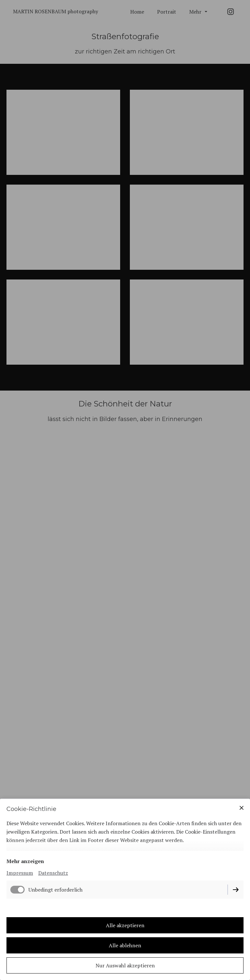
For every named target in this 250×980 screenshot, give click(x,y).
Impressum (20, 873)
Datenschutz (53, 873)
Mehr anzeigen (25, 861)
